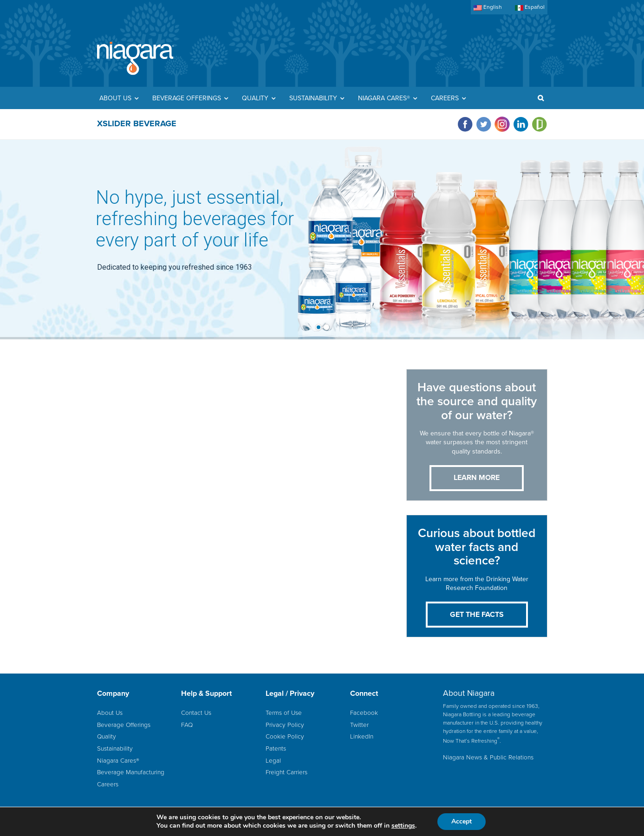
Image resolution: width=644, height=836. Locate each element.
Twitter (359, 725)
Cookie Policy (285, 736)
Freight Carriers (286, 772)
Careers (108, 784)
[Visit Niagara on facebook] (466, 124)
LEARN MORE (477, 477)
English (488, 7)
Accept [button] (462, 821)
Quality (107, 736)
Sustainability (115, 748)
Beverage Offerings (124, 725)
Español (530, 7)
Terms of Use (284, 713)
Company (113, 693)
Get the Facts (477, 614)
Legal (273, 760)
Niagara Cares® (118, 760)
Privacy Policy (285, 725)
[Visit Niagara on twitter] (485, 124)
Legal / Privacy (290, 693)
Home (135, 59)
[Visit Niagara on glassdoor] (539, 124)
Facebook (364, 713)
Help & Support (206, 693)
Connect (364, 693)
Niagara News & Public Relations (488, 757)
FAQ (187, 725)
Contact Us (196, 713)
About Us (110, 713)
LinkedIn (362, 736)
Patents (276, 748)
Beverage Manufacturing (131, 772)
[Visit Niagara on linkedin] (522, 124)
